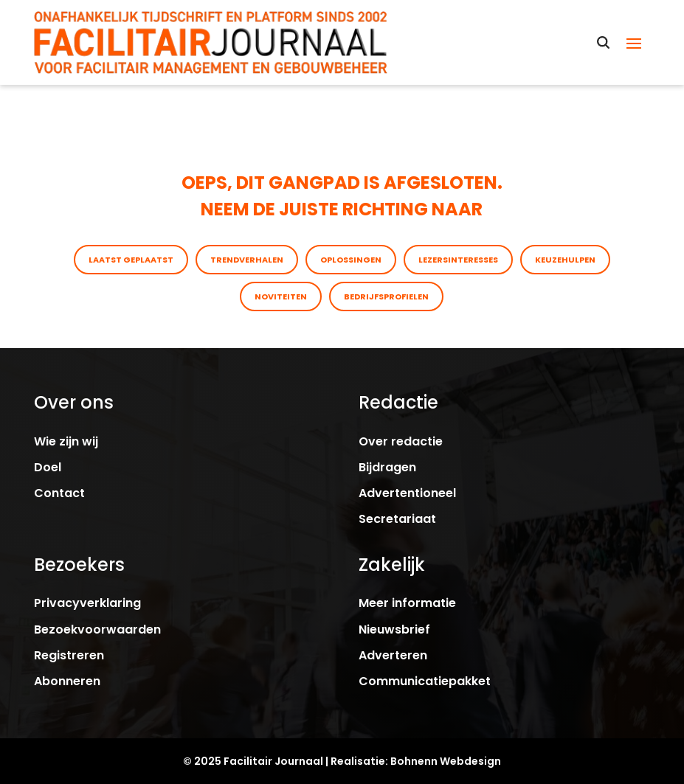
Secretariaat (397, 519)
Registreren (69, 655)
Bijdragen (387, 467)
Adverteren (393, 655)
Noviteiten (281, 296)
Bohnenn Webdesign (446, 761)
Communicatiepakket (425, 681)
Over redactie (401, 441)
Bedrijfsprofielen (386, 296)
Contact (59, 493)
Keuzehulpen (565, 260)
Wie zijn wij (66, 441)
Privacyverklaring (87, 603)
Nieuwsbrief (394, 629)
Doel (48, 467)
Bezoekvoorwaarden (97, 629)
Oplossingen (351, 260)
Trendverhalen (247, 260)
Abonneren (67, 681)
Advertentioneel (407, 493)
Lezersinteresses (458, 260)
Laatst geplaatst (131, 260)
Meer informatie (407, 603)
